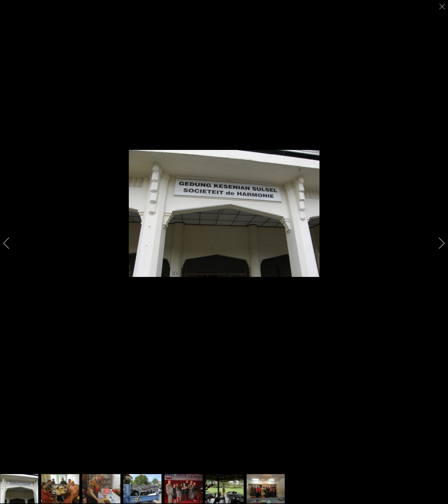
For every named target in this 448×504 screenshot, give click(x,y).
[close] (443, 6)
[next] (438, 243)
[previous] (10, 243)
